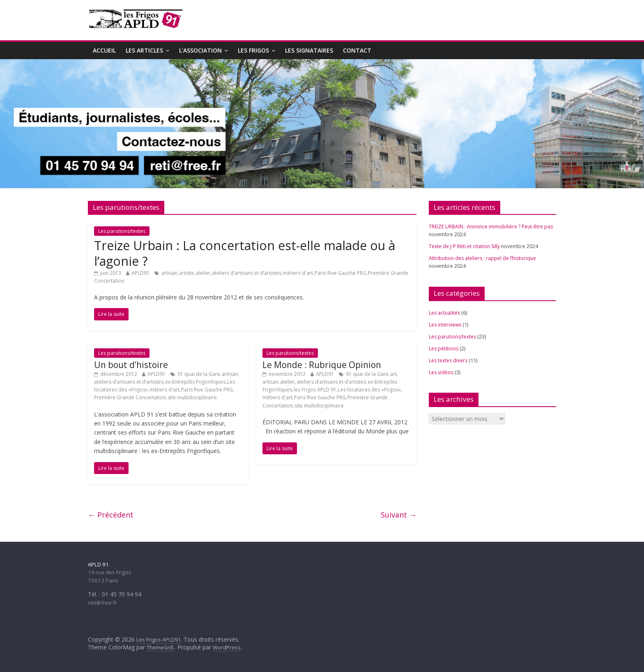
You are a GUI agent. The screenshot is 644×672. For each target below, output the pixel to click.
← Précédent (111, 515)
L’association (200, 50)
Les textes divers (448, 360)
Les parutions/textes (122, 231)
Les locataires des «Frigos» (369, 390)
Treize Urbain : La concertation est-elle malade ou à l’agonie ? (245, 253)
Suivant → (399, 515)
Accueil (104, 50)
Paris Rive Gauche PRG (340, 273)
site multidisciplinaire (192, 397)
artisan (169, 273)
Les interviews (445, 325)
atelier (203, 273)
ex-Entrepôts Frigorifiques (195, 382)
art (393, 374)
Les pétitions (444, 349)
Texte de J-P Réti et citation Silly (464, 246)
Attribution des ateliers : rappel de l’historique (482, 258)
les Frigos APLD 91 (315, 390)
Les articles (144, 50)
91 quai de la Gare (199, 374)
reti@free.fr (102, 603)
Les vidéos (441, 372)
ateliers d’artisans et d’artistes (247, 273)
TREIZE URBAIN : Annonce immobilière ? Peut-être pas (491, 227)
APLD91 (140, 273)
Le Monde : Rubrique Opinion (322, 365)
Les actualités (444, 313)
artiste (186, 273)
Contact (357, 50)
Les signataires (309, 50)
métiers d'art (298, 273)
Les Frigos (253, 50)
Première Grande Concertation (130, 397)
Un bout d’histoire (131, 365)
